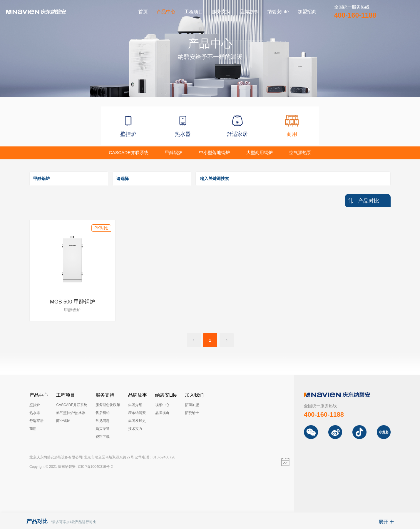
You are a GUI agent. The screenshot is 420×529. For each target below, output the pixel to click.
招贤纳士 (192, 413)
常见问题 (103, 421)
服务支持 (221, 12)
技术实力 (135, 429)
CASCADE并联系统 (72, 405)
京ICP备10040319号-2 (95, 467)
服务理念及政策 (108, 405)
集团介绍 (135, 405)
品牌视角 (162, 413)
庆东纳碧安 (137, 413)
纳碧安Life (278, 12)
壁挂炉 (35, 405)
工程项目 (194, 12)
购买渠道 (103, 429)
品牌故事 (249, 12)
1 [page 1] (210, 340)
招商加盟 (192, 405)
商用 (33, 429)
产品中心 (166, 12)
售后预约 (103, 413)
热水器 (35, 413)
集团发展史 (137, 421)
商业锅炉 (63, 421)
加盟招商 (307, 12)
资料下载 (103, 437)
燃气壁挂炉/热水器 (71, 413)
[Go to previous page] (194, 340)
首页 (143, 12)
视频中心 (162, 405)
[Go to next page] (227, 340)
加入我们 (194, 395)
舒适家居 (36, 421)
